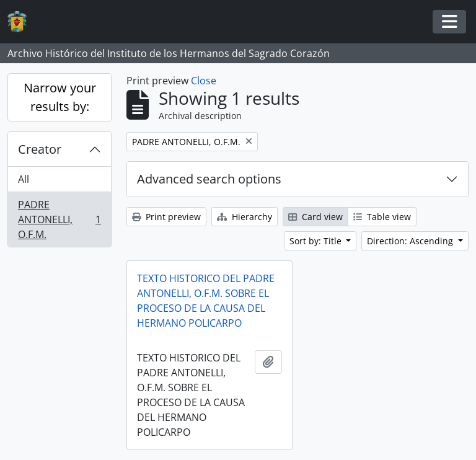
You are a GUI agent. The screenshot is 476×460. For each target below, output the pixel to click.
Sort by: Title (317, 241)
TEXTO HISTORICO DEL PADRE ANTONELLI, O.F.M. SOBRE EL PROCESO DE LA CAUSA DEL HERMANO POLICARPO (206, 301)
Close (204, 81)
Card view (315, 217)
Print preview (166, 217)
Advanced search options (209, 179)
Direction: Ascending (411, 241)
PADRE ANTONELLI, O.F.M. (59, 219)
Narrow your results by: (60, 97)
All (24, 179)
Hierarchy (245, 217)
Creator (40, 149)
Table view (382, 217)
